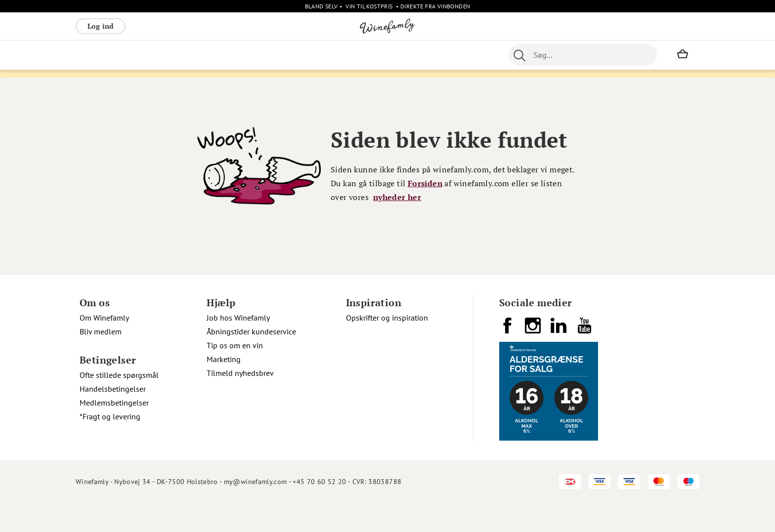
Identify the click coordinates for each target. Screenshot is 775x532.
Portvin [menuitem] (380, 55)
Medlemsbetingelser (114, 431)
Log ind (101, 26)
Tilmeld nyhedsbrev (240, 402)
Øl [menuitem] (356, 55)
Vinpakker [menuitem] (222, 55)
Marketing (224, 388)
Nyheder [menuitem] (329, 55)
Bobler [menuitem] (185, 55)
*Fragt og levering (110, 445)
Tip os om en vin (235, 374)
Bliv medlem (101, 360)
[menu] (273, 55)
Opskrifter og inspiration (387, 346)
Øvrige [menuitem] (294, 55)
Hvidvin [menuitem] (126, 55)
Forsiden (425, 212)
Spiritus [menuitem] (261, 55)
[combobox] (583, 55)
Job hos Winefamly (238, 346)
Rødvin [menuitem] (92, 55)
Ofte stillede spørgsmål (119, 404)
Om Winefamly (104, 346)
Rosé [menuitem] (156, 55)
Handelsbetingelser (113, 417)
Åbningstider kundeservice (251, 360)
